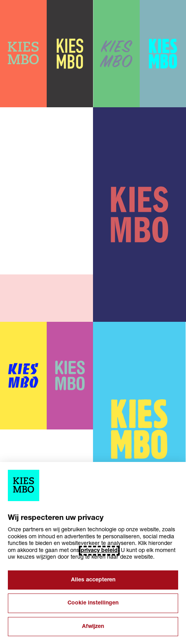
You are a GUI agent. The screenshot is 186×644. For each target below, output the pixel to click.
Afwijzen (93, 627)
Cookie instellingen (93, 603)
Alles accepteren (93, 580)
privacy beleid (99, 551)
